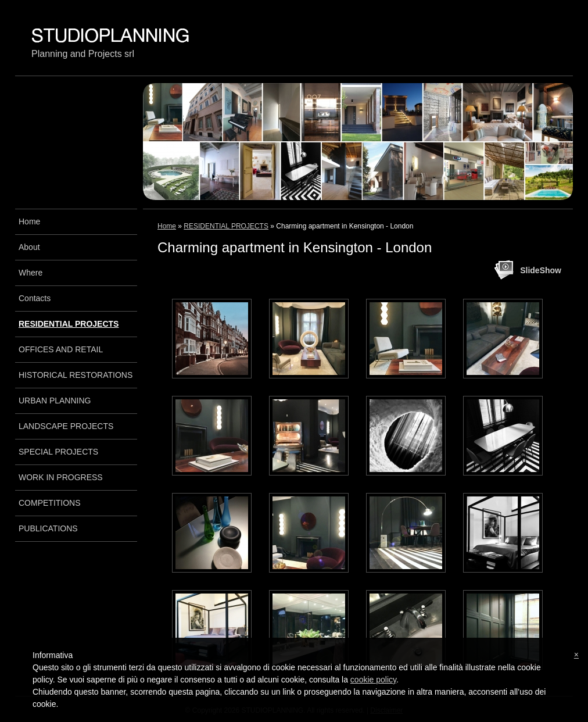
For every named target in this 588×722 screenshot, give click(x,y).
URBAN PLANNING (55, 401)
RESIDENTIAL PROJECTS (226, 226)
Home (167, 226)
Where (31, 273)
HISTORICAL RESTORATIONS (76, 375)
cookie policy (373, 680)
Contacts (35, 298)
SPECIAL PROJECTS (58, 452)
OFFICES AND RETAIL (61, 349)
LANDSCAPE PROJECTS (66, 426)
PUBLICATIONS (48, 528)
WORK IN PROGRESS (61, 477)
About (29, 247)
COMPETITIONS (50, 503)
